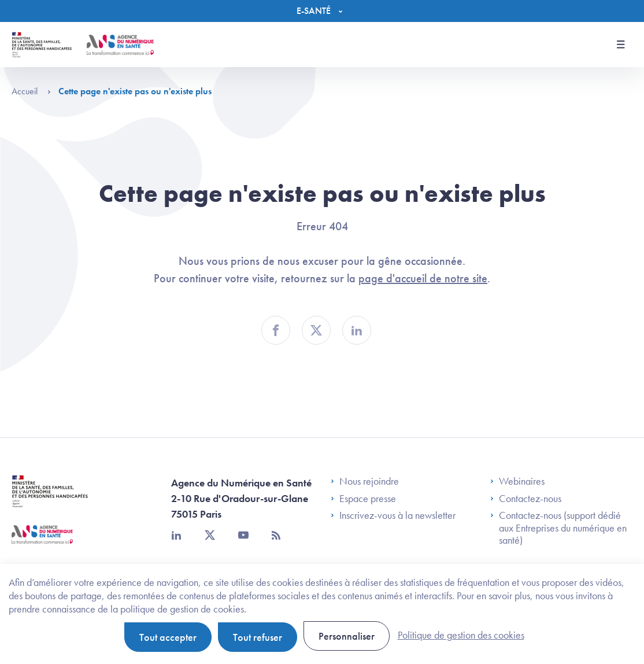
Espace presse (363, 499)
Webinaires (517, 481)
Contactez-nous (526, 499)
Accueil (31, 91)
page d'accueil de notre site (423, 278)
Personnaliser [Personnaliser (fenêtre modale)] (347, 636)
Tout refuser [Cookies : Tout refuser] (258, 637)
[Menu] (322, 11)
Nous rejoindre (365, 481)
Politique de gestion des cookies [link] (461, 635)
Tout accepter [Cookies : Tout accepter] (168, 637)
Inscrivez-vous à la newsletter (393, 515)
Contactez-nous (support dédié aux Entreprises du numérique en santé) (558, 528)
